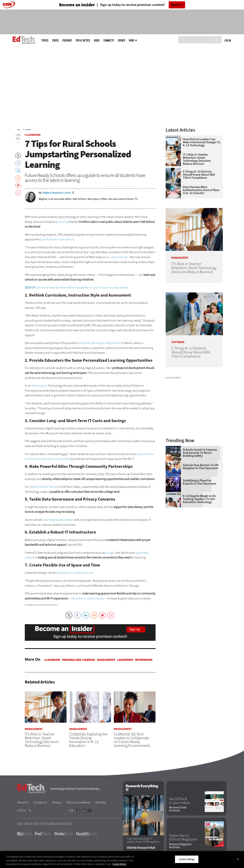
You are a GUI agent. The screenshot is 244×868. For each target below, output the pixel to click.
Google (110, 553)
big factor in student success (76, 573)
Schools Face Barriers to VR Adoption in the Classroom (201, 467)
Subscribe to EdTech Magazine (183, 838)
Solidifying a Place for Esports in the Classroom (199, 482)
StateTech (63, 834)
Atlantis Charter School (44, 487)
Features (67, 40)
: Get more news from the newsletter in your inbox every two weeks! (76, 288)
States (55, 40)
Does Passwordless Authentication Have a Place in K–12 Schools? (201, 190)
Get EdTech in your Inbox (179, 801)
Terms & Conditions (78, 803)
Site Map (101, 803)
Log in (228, 40)
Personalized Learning (79, 660)
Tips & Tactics (83, 40)
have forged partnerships (58, 520)
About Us (23, 803)
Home (19, 130)
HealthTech (86, 834)
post (39, 386)
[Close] (238, 859)
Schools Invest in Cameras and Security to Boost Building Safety (200, 453)
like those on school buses (87, 598)
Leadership (125, 660)
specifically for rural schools (57, 239)
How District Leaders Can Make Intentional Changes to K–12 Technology (202, 142)
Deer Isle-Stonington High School (100, 343)
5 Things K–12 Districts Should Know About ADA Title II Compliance (199, 175)
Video (97, 40)
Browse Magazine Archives (180, 846)
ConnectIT (109, 40)
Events (121, 40)
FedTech (43, 834)
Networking (144, 660)
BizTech (24, 834)
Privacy (57, 803)
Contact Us (40, 803)
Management (106, 660)
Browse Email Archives (178, 809)
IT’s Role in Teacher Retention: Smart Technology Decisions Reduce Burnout (197, 159)
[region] (122, 860)
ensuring (63, 222)
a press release (118, 257)
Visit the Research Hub (141, 848)
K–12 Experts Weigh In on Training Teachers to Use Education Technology (199, 499)
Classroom (28, 130)
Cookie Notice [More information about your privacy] (119, 864)
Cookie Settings (187, 859)
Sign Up (175, 5)
